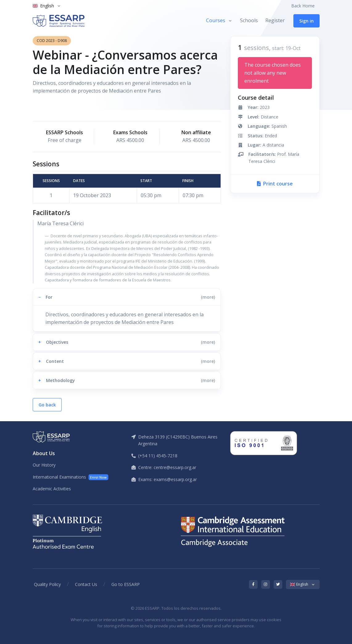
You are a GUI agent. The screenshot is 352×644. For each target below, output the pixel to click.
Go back (47, 405)
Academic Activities (52, 489)
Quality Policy (47, 584)
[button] (127, 297)
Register (275, 20)
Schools (249, 20)
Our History (44, 465)
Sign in (306, 21)
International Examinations (71, 477)
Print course (275, 184)
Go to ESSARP (126, 584)
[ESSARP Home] (59, 21)
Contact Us (86, 584)
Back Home (303, 6)
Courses (216, 20)
